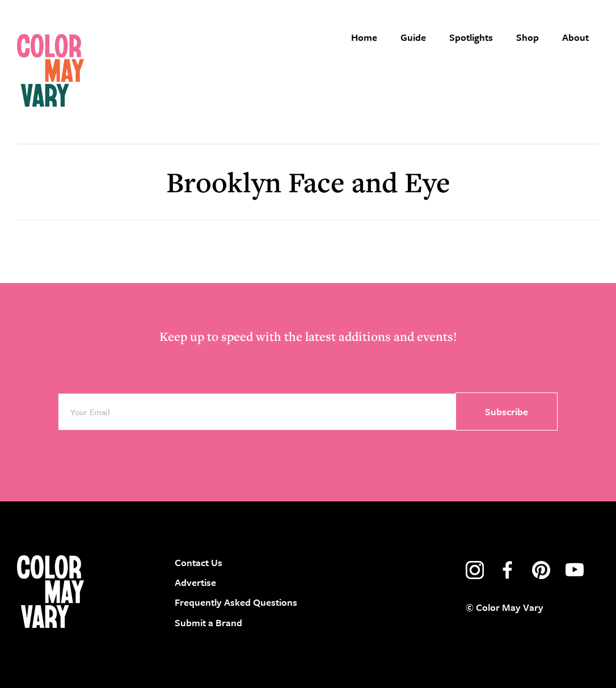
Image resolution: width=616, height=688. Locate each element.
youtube (575, 570)
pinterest (541, 570)
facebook (508, 570)
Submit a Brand (208, 622)
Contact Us (199, 562)
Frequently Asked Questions (236, 602)
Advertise (195, 582)
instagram (475, 570)
